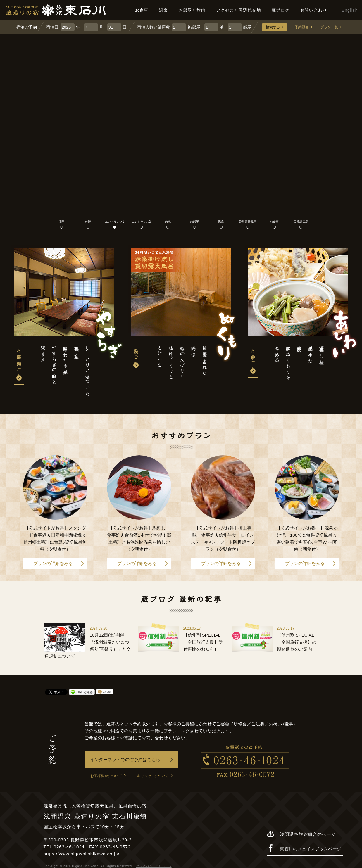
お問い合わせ (314, 10)
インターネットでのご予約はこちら (131, 759)
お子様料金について (108, 776)
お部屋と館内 (192, 10)
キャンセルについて (155, 776)
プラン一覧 (331, 27)
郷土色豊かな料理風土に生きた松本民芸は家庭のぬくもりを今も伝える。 (299, 360)
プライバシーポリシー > (154, 866)
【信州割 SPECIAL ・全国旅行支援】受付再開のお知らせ (203, 642)
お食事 (142, 10)
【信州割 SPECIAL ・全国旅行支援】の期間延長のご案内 (297, 642)
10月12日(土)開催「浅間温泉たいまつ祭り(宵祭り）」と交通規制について (88, 645)
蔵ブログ (281, 10)
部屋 (239, 27)
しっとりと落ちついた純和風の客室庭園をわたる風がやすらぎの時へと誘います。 (65, 368)
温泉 (164, 10)
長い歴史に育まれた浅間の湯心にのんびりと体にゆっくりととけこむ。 (182, 360)
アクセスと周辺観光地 (239, 10)
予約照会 (304, 27)
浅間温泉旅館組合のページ (301, 834)
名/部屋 (186, 27)
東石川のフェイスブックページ (304, 848)
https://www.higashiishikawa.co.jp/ (82, 854)
